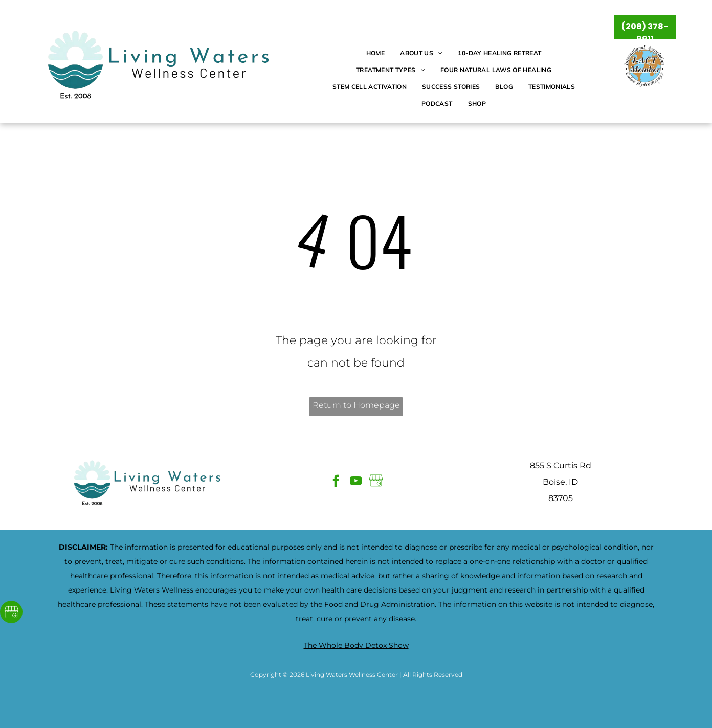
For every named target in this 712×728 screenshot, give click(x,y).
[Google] (11, 613)
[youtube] (356, 482)
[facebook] (336, 482)
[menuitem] (375, 53)
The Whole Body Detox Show (356, 645)
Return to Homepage (356, 405)
